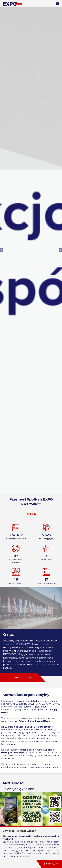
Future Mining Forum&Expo (34, 721)
